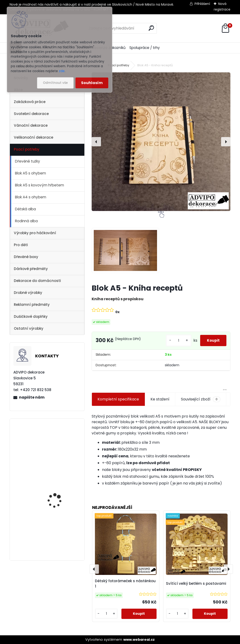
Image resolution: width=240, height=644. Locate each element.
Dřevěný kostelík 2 (55, 439)
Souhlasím (92, 83)
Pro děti (21, 245)
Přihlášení (202, 4)
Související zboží (201, 399)
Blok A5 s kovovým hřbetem (39, 185)
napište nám (32, 397)
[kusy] (173, 341)
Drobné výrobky (28, 293)
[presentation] (96, 142)
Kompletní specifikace (118, 399)
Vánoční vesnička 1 (56, 528)
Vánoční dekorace (31, 125)
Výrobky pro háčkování (35, 233)
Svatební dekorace (31, 114)
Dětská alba (25, 209)
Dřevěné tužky (28, 161)
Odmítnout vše (55, 83)
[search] (151, 28)
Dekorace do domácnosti (37, 281)
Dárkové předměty (31, 269)
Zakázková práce (30, 102)
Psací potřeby (27, 149)
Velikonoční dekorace (34, 137)
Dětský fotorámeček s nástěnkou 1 (125, 584)
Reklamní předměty (32, 305)
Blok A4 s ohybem (31, 197)
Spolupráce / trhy (145, 48)
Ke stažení (160, 399)
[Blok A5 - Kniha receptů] (161, 142)
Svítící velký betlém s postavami (196, 583)
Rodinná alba (26, 221)
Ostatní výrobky (29, 328)
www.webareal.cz (139, 640)
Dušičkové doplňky (31, 316)
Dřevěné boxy (26, 257)
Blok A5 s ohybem (30, 173)
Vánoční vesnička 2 (56, 482)
